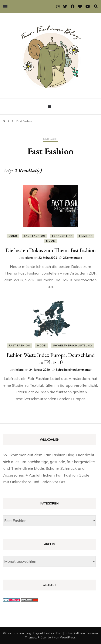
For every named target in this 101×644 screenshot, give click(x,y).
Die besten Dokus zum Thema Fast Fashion (51, 250)
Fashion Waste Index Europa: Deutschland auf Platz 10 (51, 359)
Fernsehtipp (62, 236)
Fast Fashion (35, 236)
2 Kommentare (73, 258)
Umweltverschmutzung (73, 346)
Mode (51, 241)
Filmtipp (86, 236)
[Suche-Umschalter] (96, 7)
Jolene (29, 258)
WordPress (68, 637)
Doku (13, 236)
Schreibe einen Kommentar (74, 370)
